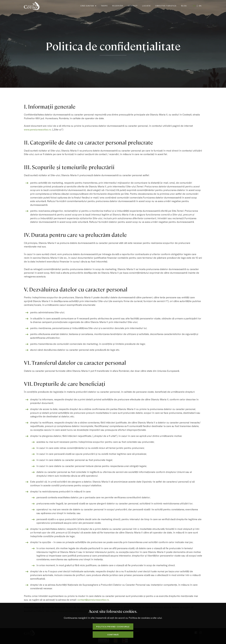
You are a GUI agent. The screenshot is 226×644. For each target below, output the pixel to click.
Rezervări (118, 6)
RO (194, 6)
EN (200, 6)
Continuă (113, 634)
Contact (133, 6)
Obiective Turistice (166, 6)
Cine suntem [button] (87, 6)
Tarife (104, 6)
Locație (146, 6)
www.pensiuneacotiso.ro (38, 129)
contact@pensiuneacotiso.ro (93, 600)
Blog (184, 6)
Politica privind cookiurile (113, 627)
